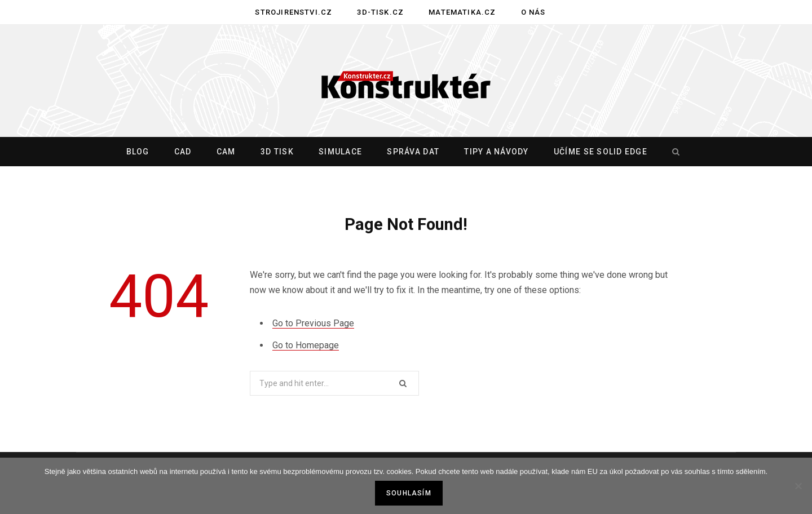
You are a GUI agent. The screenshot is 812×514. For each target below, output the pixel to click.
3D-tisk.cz (380, 12)
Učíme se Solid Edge (601, 152)
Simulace (340, 152)
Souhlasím (409, 493)
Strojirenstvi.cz (294, 12)
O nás (533, 12)
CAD (183, 152)
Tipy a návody (496, 152)
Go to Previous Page (313, 323)
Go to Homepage (306, 345)
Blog (138, 152)
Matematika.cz (462, 12)
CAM (226, 152)
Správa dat (413, 152)
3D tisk (277, 152)
